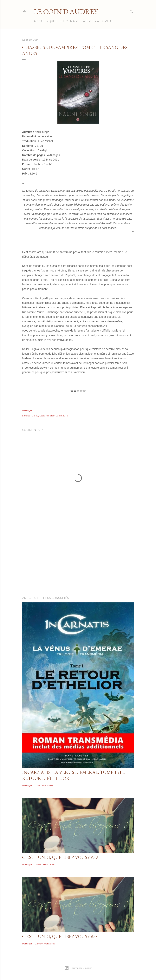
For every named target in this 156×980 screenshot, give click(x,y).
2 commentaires (44, 785)
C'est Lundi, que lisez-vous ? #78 (60, 936)
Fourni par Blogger (78, 968)
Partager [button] (27, 410)
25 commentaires (45, 864)
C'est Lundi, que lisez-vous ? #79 (60, 857)
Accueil (40, 21)
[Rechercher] (132, 11)
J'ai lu (35, 416)
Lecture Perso (47, 416)
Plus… (110, 21)
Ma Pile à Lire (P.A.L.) (86, 21)
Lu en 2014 (62, 416)
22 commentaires (45, 944)
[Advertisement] (78, 559)
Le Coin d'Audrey (66, 12)
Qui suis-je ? (58, 21)
